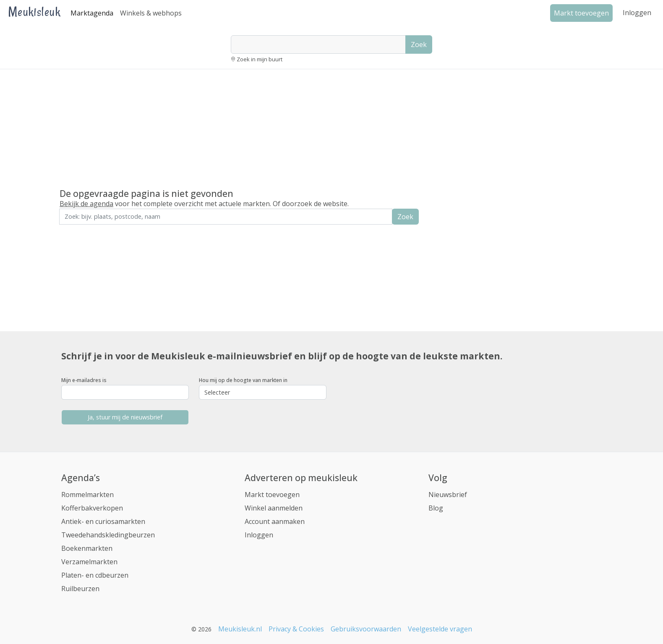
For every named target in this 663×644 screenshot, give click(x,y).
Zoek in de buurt (83, 230)
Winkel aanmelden (274, 508)
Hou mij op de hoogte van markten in (243, 380)
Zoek (419, 45)
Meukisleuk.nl (240, 629)
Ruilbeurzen (80, 589)
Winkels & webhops (151, 13)
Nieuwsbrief (448, 495)
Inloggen (637, 13)
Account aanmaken (275, 521)
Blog (436, 508)
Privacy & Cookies (296, 629)
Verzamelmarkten (89, 562)
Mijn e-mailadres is (84, 380)
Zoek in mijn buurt (260, 59)
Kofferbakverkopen (92, 508)
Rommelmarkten (87, 495)
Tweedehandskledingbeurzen (108, 535)
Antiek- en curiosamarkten (103, 521)
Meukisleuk (34, 12)
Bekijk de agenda (86, 204)
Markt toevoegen (272, 495)
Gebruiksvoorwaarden (366, 629)
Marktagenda (92, 13)
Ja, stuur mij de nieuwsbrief (125, 417)
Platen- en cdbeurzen (95, 575)
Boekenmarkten (87, 548)
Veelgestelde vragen (440, 629)
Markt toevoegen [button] (581, 13)
